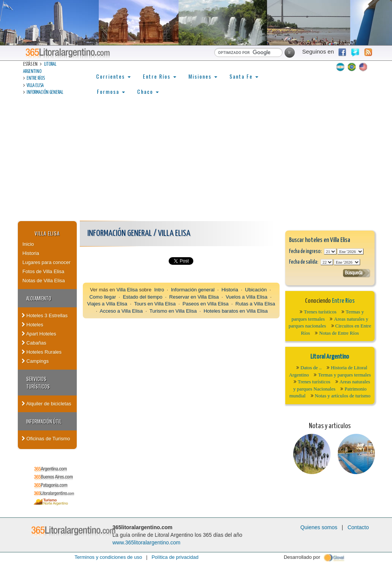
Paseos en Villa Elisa (206, 304)
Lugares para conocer (46, 262)
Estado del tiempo (142, 297)
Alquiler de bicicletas (46, 404)
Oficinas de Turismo (46, 439)
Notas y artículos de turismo (343, 396)
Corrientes (113, 76)
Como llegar (103, 297)
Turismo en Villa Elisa (173, 311)
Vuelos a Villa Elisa (247, 297)
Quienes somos (319, 527)
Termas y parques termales (344, 375)
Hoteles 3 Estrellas (45, 316)
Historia (31, 253)
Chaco (148, 91)
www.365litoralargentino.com (146, 542)
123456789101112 (350, 251)
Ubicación (256, 290)
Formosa (111, 91)
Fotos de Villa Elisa (43, 271)
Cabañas (34, 343)
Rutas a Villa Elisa (255, 304)
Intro (159, 290)
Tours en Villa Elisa (155, 304)
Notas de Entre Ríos (339, 333)
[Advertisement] (196, 164)
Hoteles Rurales (42, 352)
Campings (35, 361)
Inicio (28, 244)
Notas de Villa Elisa (44, 281)
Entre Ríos (36, 78)
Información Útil (44, 421)
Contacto (358, 527)
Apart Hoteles (39, 334)
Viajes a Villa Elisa (107, 304)
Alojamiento (39, 298)
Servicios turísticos (38, 383)
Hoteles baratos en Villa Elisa (236, 311)
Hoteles (32, 325)
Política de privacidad (175, 557)
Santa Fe (244, 76)
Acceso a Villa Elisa (121, 311)
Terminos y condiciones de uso (108, 557)
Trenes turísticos (320, 312)
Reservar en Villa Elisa (194, 297)
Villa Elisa (35, 86)
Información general (45, 93)
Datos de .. (311, 368)
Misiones (203, 76)
